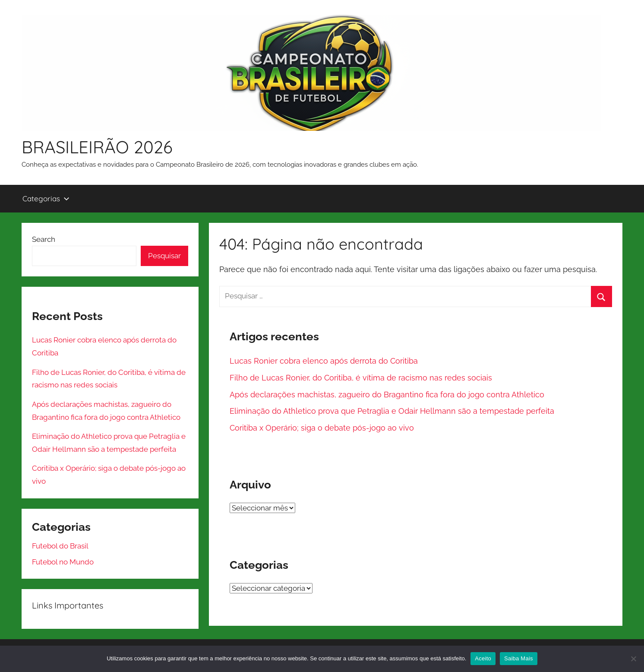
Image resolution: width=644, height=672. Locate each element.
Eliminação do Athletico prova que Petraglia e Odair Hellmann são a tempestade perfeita (392, 411)
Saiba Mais (519, 658)
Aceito (483, 658)
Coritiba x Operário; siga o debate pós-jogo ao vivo (322, 428)
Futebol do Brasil (60, 546)
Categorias (46, 198)
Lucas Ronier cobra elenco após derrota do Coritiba (324, 361)
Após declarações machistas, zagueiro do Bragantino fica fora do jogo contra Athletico (387, 395)
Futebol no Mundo (63, 562)
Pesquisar (164, 256)
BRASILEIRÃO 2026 (97, 147)
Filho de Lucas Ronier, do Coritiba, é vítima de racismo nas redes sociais (361, 378)
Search (44, 239)
